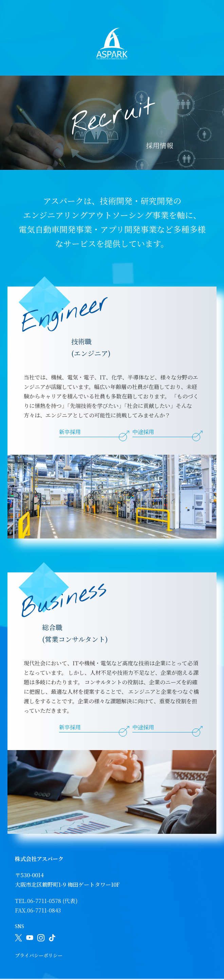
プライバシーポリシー (39, 955)
